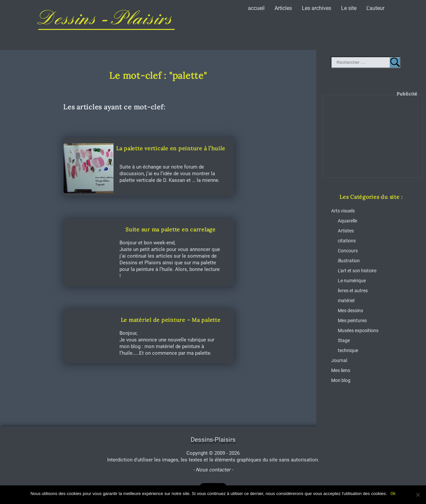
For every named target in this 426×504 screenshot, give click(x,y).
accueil (256, 8)
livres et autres (353, 291)
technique (348, 350)
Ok (393, 494)
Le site (349, 8)
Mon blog (341, 380)
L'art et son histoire (357, 271)
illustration (349, 261)
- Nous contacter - (213, 470)
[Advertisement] (373, 141)
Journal (339, 360)
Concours (348, 251)
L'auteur (375, 8)
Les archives (317, 8)
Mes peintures (352, 320)
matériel (346, 301)
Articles (283, 8)
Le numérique (352, 281)
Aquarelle (347, 221)
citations (347, 241)
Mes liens (341, 370)
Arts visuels (343, 211)
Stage (344, 340)
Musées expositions (358, 330)
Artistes (346, 231)
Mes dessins (350, 311)
